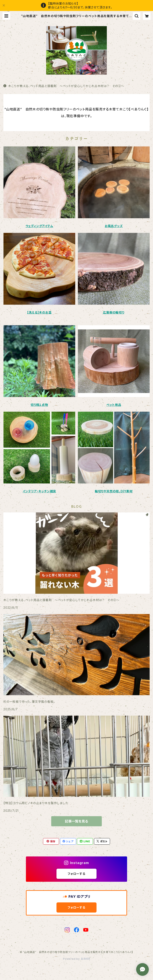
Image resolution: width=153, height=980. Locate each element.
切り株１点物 (39, 405)
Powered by (76, 959)
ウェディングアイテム (39, 226)
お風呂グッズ (114, 226)
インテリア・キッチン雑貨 (39, 491)
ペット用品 (114, 405)
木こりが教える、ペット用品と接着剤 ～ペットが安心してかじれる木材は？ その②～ (64, 86)
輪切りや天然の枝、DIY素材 (114, 491)
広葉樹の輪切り (114, 312)
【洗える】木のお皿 (39, 312)
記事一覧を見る (76, 821)
